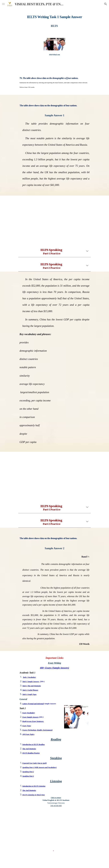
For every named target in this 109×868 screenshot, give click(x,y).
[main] (54, 20)
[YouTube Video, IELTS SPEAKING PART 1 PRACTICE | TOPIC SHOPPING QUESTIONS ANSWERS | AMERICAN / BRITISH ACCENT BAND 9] (54, 219)
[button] (3, 4)
